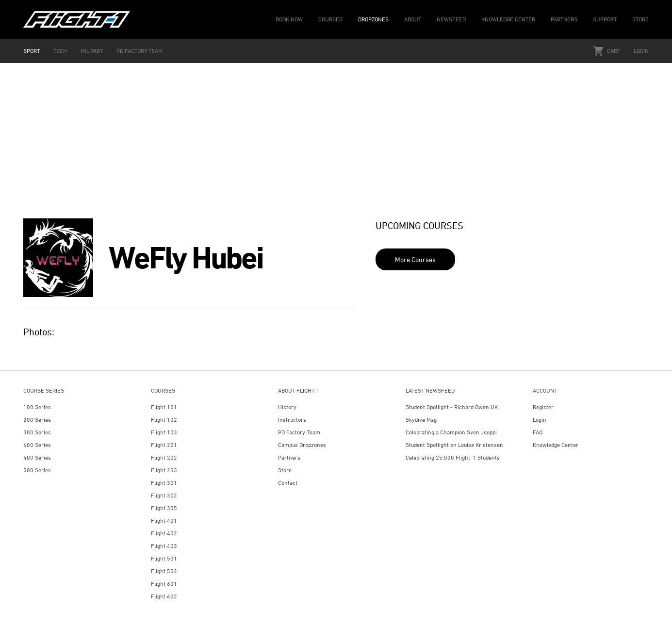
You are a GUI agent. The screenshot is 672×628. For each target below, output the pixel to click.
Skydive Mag (421, 420)
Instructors (292, 420)
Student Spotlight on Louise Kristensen (454, 445)
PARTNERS (564, 19)
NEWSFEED (451, 19)
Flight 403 (164, 546)
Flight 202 (164, 457)
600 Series (37, 445)
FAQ (538, 432)
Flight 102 (164, 420)
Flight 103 (164, 432)
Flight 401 (164, 521)
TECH (60, 51)
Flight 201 (164, 445)
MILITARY (92, 51)
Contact (288, 483)
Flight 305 (164, 508)
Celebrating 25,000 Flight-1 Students (453, 457)
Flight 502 (164, 571)
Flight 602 (164, 596)
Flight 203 (164, 470)
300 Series (37, 432)
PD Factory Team (299, 432)
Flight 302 (164, 495)
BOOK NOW (289, 19)
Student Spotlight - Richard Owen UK (452, 407)
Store (285, 470)
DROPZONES (373, 19)
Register (543, 407)
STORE (640, 19)
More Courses (415, 259)
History (287, 407)
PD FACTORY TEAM (139, 51)
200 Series (37, 420)
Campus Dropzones (302, 445)
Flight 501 (164, 558)
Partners (289, 457)
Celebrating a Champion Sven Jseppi (451, 432)
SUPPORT (605, 19)
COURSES (330, 19)
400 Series (37, 457)
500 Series (37, 470)
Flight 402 (164, 533)
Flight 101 (164, 407)
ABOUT (413, 19)
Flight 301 (164, 483)
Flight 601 (164, 584)
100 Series (37, 407)
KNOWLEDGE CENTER (508, 19)
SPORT (32, 51)
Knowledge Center (556, 445)
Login (641, 51)
